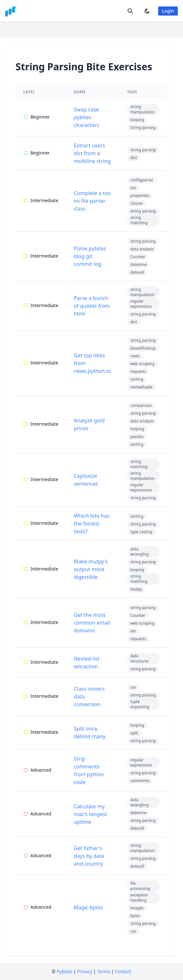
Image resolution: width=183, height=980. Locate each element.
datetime (139, 265)
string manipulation (142, 109)
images (137, 908)
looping (137, 120)
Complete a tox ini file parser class (92, 201)
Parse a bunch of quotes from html (92, 306)
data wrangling (140, 552)
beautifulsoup (143, 348)
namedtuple (141, 387)
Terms (103, 971)
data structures (140, 658)
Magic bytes (88, 907)
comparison (141, 405)
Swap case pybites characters (86, 117)
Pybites (65, 971)
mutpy (136, 589)
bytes (135, 916)
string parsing (143, 127)
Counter (138, 257)
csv (133, 687)
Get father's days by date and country (89, 856)
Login (168, 11)
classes (137, 203)
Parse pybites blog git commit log (90, 256)
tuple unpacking (140, 704)
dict (134, 158)
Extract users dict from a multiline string (92, 153)
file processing (140, 886)
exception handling (139, 898)
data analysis (142, 249)
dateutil (137, 272)
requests (138, 371)
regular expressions (141, 304)
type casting (141, 532)
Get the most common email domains (92, 623)
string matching (139, 220)
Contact (123, 971)
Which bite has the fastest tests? (91, 524)
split (134, 733)
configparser (142, 180)
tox (133, 188)
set (133, 631)
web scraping (142, 364)
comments (140, 781)
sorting (137, 379)
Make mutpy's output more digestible (91, 569)
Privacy (85, 971)
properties (140, 196)
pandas (137, 437)
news (135, 356)
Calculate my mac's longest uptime (90, 814)
